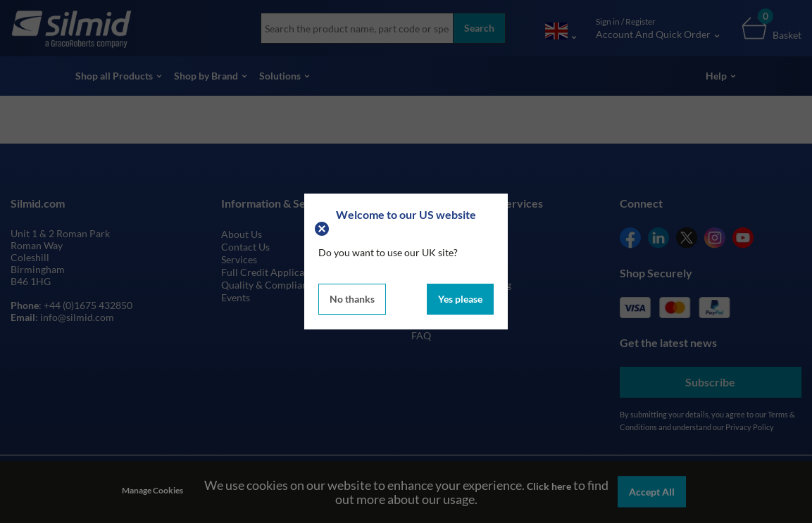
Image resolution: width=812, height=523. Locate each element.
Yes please (460, 299)
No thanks (352, 299)
